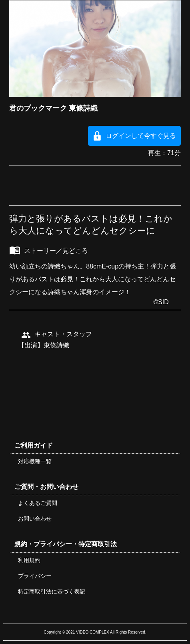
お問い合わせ (35, 519)
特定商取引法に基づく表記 (52, 592)
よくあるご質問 (38, 503)
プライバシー (35, 576)
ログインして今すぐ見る (141, 136)
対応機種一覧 (35, 461)
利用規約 (29, 560)
